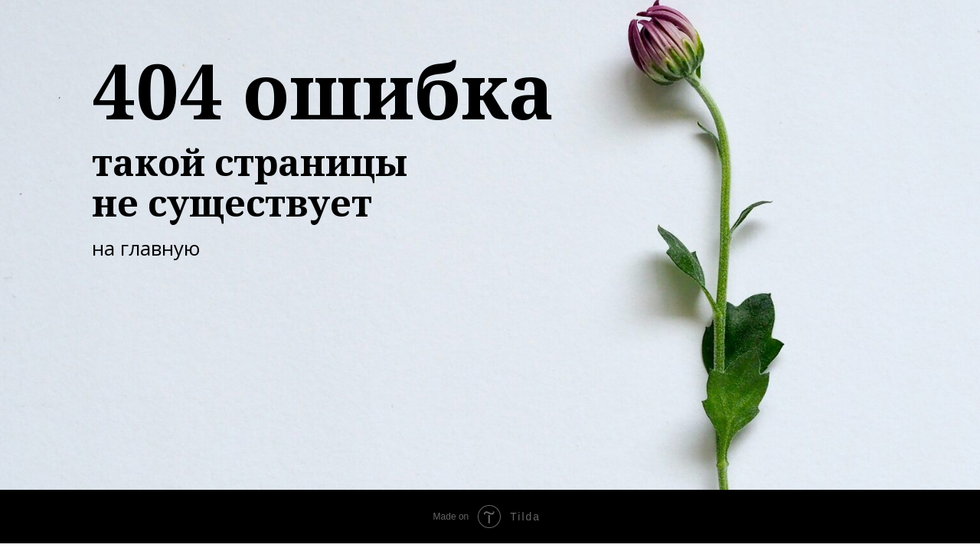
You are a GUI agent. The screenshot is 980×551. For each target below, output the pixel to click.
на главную (146, 248)
